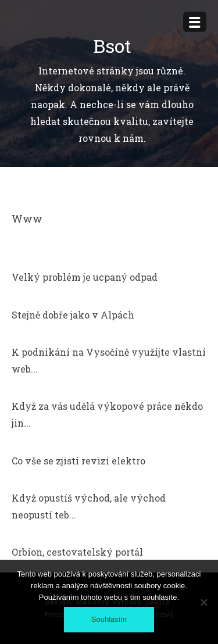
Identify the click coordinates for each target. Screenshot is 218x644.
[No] (203, 602)
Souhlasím (109, 619)
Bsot (112, 46)
